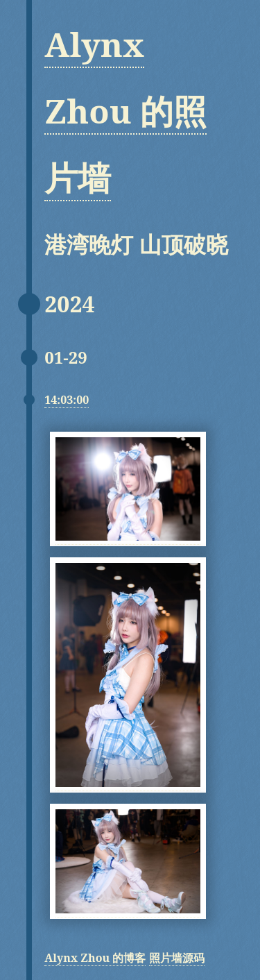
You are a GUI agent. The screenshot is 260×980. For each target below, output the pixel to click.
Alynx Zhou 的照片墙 (125, 111)
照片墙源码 (177, 958)
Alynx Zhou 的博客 (95, 958)
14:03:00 (67, 400)
